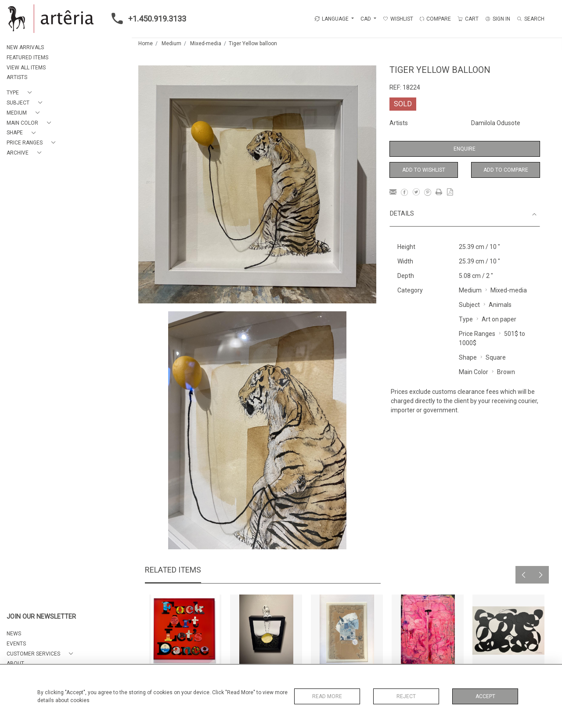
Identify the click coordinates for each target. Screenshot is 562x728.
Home (146, 43)
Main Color (474, 372)
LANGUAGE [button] (331, 19)
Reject (406, 696)
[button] (21, 93)
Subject (469, 305)
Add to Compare (506, 170)
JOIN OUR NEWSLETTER (41, 617)
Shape (468, 357)
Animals (500, 305)
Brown (506, 372)
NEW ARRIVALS (25, 47)
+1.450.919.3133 (146, 18)
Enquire (465, 149)
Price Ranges (477, 334)
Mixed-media (206, 43)
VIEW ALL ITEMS (26, 68)
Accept (485, 696)
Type (466, 319)
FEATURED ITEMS (27, 58)
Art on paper (499, 319)
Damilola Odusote (496, 123)
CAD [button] (366, 19)
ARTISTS (17, 77)
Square (496, 357)
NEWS (14, 634)
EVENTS (16, 644)
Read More (327, 696)
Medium (171, 43)
